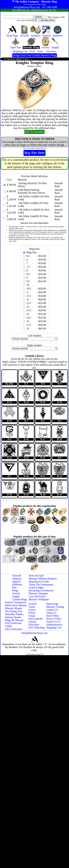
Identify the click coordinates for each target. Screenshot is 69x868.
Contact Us (52, 610)
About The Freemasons (41, 585)
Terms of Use (53, 622)
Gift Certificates (13, 623)
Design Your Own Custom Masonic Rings (34, 55)
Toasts (32, 607)
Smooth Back (59, 185)
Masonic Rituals (13, 608)
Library (32, 622)
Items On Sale (36, 576)
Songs (32, 616)
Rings (15, 590)
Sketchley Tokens (14, 614)
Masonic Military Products (43, 579)
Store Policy (53, 616)
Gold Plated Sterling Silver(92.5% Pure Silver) (31, 191)
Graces (32, 610)
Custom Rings (20, 599)
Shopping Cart (54, 628)
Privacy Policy (54, 619)
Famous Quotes (13, 617)
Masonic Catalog (55, 607)
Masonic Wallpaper (39, 599)
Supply (16, 596)
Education (34, 625)
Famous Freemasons (16, 602)
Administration (54, 625)
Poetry (32, 613)
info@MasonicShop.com (34, 633)
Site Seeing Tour (14, 611)
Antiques (17, 579)
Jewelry (16, 593)
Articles (33, 604)
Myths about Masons (16, 605)
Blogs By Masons (14, 620)
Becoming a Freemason (41, 590)
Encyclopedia (36, 619)
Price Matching (37, 628)
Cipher (9, 626)
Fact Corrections (14, 629)
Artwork (17, 576)
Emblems (17, 585)
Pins (14, 587)
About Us (51, 613)
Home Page (52, 604)
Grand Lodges (36, 587)
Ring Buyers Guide (39, 582)
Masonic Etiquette (38, 593)
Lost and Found (37, 596)
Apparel (16, 582)
